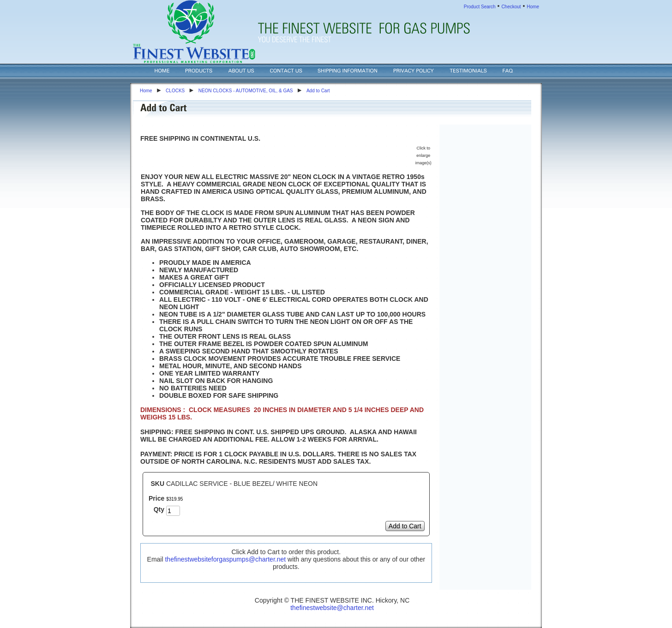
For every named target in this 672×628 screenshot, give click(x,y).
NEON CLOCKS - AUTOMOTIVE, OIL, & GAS (246, 91)
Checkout (511, 7)
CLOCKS (175, 91)
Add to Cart (318, 91)
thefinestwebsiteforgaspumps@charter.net (225, 559)
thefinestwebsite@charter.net (332, 608)
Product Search (480, 7)
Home (533, 7)
